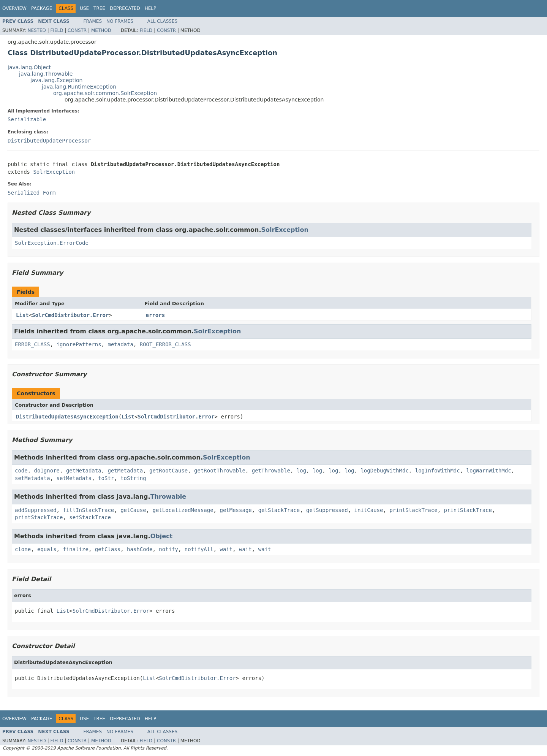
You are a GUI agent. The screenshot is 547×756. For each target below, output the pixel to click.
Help (151, 8)
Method (101, 30)
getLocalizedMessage (183, 510)
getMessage (236, 510)
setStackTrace (90, 517)
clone (23, 549)
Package (42, 8)
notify (168, 549)
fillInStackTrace (88, 510)
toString (133, 478)
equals (47, 549)
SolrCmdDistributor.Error (70, 315)
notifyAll (199, 549)
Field (57, 30)
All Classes (162, 21)
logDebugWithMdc (384, 471)
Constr (77, 30)
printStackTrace (413, 510)
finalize (75, 549)
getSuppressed (327, 510)
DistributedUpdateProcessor (49, 141)
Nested (36, 30)
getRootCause (168, 471)
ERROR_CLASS (32, 344)
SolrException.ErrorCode (52, 243)
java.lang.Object (29, 67)
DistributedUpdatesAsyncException (67, 417)
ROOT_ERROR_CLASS (165, 344)
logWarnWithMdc (489, 471)
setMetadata (32, 478)
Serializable (27, 119)
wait (226, 549)
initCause (369, 510)
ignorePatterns (79, 344)
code (21, 471)
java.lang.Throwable (46, 74)
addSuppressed (36, 510)
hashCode (140, 549)
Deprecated (125, 8)
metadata (120, 344)
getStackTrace (279, 510)
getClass (108, 549)
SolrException (54, 172)
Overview (14, 8)
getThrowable (271, 471)
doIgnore (47, 471)
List (22, 315)
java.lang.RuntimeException (79, 87)
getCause (133, 510)
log (301, 471)
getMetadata (84, 471)
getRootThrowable (220, 471)
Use (84, 8)
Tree (99, 8)
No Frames (120, 21)
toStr (106, 478)
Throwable (168, 497)
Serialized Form (32, 193)
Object (162, 536)
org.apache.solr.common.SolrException (105, 93)
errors (156, 315)
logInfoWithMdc (438, 471)
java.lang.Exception (56, 80)
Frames (93, 21)
